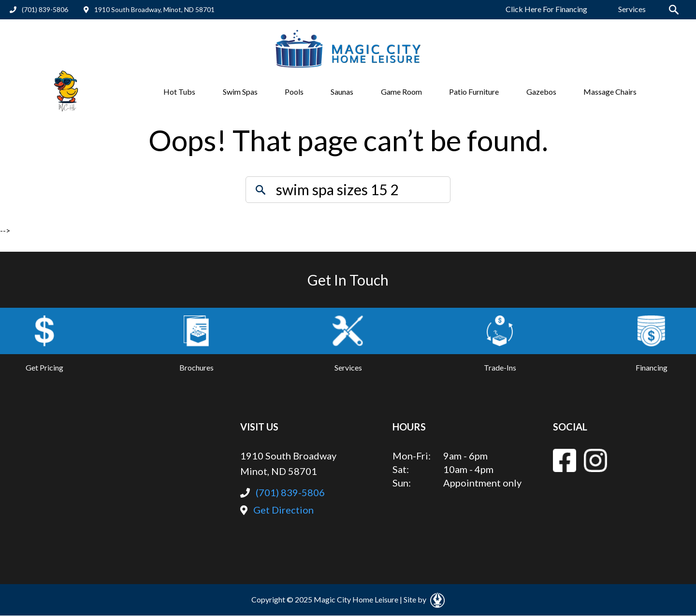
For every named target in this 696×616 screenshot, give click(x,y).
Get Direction (277, 510)
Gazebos (541, 92)
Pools (294, 92)
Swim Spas (240, 92)
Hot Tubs (179, 92)
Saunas (342, 92)
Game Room (401, 92)
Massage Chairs (610, 92)
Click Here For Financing (546, 9)
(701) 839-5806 (39, 9)
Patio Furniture (474, 92)
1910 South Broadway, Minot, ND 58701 (149, 9)
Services (632, 9)
